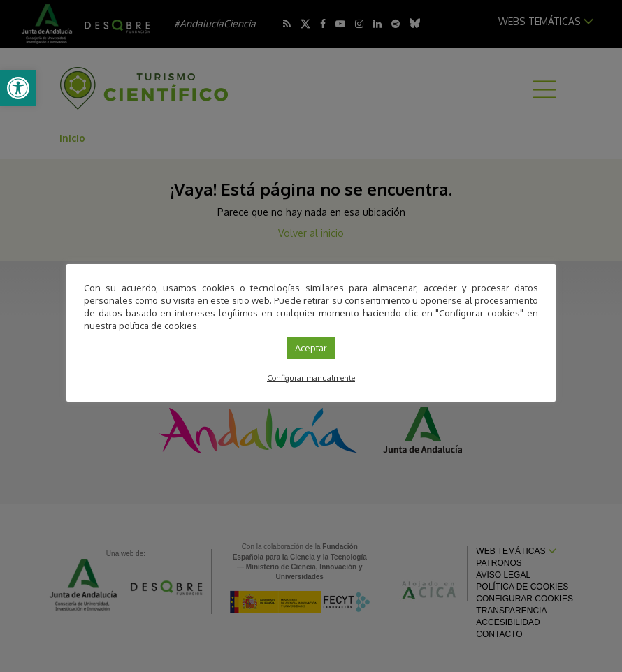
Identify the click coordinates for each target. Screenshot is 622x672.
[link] (18, 88)
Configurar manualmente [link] (311, 378)
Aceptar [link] (311, 348)
